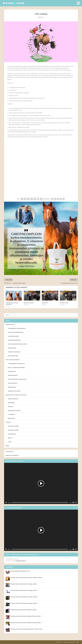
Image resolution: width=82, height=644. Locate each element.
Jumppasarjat (12, 371)
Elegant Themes (14, 642)
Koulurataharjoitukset (14, 340)
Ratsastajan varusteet (14, 411)
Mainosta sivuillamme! (12, 455)
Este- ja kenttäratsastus (13, 360)
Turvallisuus (11, 414)
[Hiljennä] (73, 502)
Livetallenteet (12, 434)
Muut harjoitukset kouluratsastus (18, 344)
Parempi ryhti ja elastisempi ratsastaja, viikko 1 (24, 584)
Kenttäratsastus (13, 383)
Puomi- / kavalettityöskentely (16, 367)
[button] (41, 483)
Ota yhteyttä (9, 451)
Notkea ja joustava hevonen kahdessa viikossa (24, 610)
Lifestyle (8, 422)
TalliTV (10, 442)
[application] (41, 483)
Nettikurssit (11, 418)
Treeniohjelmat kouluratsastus (17, 328)
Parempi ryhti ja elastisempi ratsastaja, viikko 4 (24, 603)
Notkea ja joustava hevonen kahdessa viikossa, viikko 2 (26, 623)
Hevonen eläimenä (13, 399)
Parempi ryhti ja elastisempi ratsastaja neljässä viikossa (26, 577)
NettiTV (10, 438)
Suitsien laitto (64, 303)
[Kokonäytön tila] (76, 502)
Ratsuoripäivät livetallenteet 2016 (20, 571)
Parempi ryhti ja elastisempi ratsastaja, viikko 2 (24, 590)
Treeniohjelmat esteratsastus (16, 364)
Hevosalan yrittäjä (13, 430)
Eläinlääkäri (11, 403)
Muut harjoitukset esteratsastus (17, 379)
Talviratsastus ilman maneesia (12, 303)
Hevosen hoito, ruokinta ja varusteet (16, 395)
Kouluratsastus (10, 324)
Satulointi (45, 303)
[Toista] (6, 502)
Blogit (7, 446)
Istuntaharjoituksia (13, 336)
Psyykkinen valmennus (14, 352)
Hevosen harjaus (29, 303)
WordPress (30, 642)
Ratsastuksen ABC (13, 356)
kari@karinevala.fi (21, 561)
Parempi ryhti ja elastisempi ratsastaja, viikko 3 (24, 597)
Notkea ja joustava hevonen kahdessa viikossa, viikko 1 (26, 616)
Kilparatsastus (12, 348)
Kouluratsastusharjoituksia (16, 332)
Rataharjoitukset (13, 375)
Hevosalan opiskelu (13, 426)
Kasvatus (10, 407)
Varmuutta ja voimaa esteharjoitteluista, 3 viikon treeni (26, 629)
